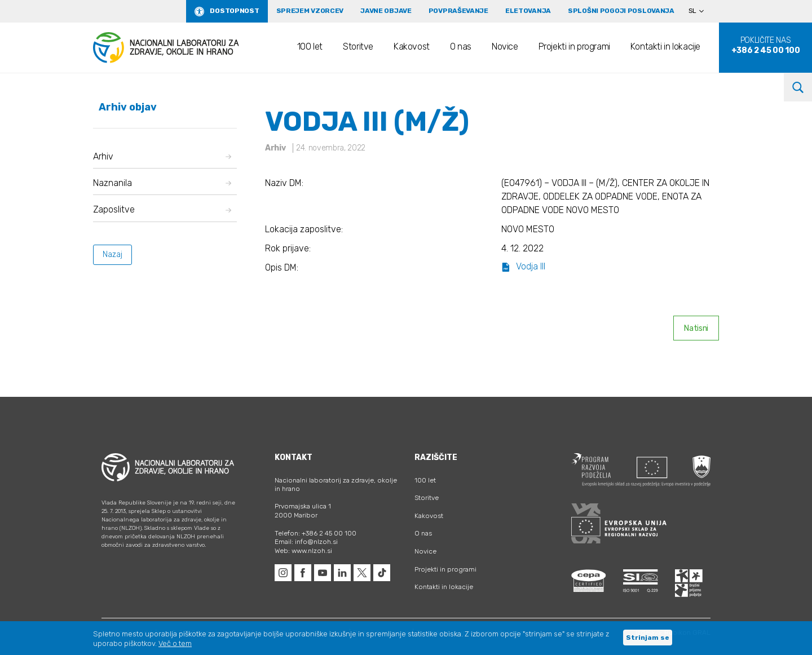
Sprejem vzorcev (310, 11)
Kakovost (412, 47)
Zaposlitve (162, 209)
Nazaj (112, 255)
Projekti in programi (574, 47)
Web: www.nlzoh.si (303, 551)
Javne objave (386, 11)
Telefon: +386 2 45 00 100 (315, 533)
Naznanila (162, 183)
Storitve (358, 47)
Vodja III (523, 266)
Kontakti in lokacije (665, 47)
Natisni (696, 328)
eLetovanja (528, 11)
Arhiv (162, 156)
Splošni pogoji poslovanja (621, 11)
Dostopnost (234, 11)
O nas (461, 47)
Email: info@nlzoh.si (306, 542)
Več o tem (175, 643)
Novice (505, 47)
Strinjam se (648, 638)
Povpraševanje (458, 11)
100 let (310, 47)
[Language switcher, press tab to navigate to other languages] (701, 11)
